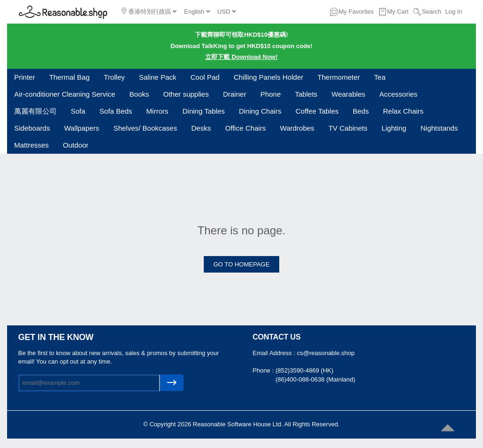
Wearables (348, 94)
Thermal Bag (69, 77)
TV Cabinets (348, 128)
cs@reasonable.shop (325, 353)
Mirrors (157, 111)
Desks (201, 128)
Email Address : (275, 353)
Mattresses (31, 145)
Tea (380, 77)
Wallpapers (82, 128)
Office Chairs (245, 128)
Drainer (235, 94)
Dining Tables (204, 111)
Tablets (306, 94)
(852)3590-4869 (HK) (304, 370)
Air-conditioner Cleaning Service (65, 94)
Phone (271, 94)
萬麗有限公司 (35, 111)
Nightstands (439, 128)
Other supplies (186, 94)
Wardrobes (297, 128)
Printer (25, 77)
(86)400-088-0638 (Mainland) (315, 379)
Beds (361, 111)
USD (227, 12)
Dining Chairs (260, 111)
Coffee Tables (317, 111)
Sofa (78, 111)
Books (139, 94)
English (197, 12)
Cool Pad (205, 77)
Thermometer (339, 77)
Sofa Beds (116, 111)
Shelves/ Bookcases (145, 128)
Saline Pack (158, 77)
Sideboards (32, 128)
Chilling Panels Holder (268, 77)
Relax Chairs (403, 111)
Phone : (264, 370)
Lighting (394, 128)
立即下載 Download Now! (241, 57)
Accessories (398, 94)
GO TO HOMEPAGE (241, 264)
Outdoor (75, 145)
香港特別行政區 (149, 11)
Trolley (114, 77)
